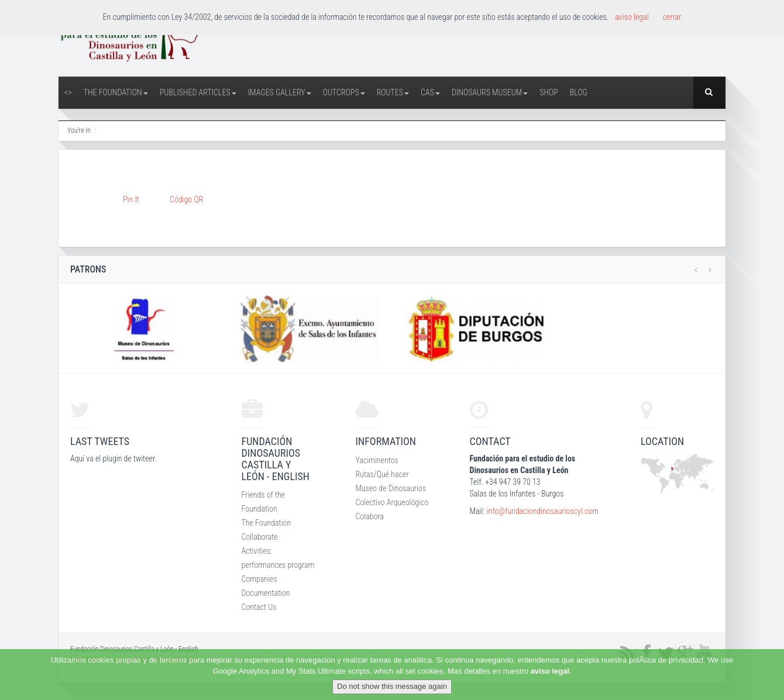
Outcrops (344, 92)
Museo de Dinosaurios (391, 488)
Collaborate (260, 537)
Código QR (186, 199)
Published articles (198, 92)
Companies (259, 579)
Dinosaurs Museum (490, 92)
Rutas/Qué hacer (382, 474)
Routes (393, 92)
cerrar (672, 17)
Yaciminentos (377, 460)
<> (68, 92)
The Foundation (116, 92)
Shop (549, 92)
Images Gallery (280, 92)
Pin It (131, 199)
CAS (430, 92)
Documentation (266, 593)
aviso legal (550, 671)
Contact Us (259, 607)
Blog (579, 92)
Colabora (370, 516)
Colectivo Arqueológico (392, 502)
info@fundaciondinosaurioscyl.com (542, 511)
